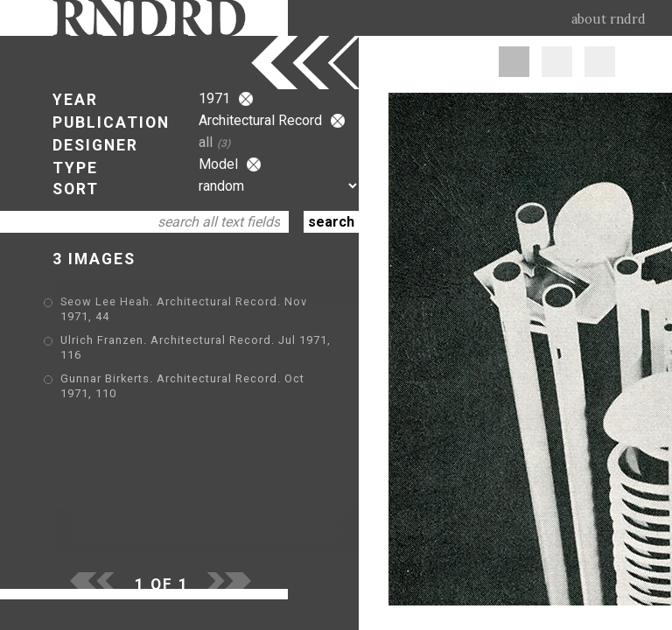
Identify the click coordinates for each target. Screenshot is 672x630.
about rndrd (609, 19)
